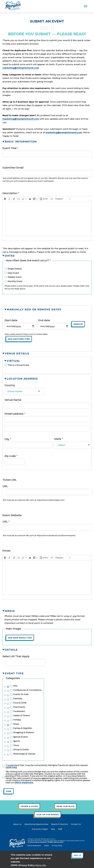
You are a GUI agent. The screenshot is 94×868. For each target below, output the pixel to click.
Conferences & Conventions (27, 690)
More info (41, 865)
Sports (17, 741)
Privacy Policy (27, 865)
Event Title (9, 148)
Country (10, 385)
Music (16, 724)
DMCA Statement (24, 783)
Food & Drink (20, 703)
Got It (78, 855)
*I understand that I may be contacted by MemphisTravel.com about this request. (47, 766)
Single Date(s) (15, 269)
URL (5, 486)
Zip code (10, 456)
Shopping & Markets (24, 733)
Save (9, 791)
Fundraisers (19, 711)
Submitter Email (13, 168)
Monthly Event (15, 281)
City (7, 439)
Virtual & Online (21, 750)
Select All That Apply (16, 656)
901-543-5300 (59, 842)
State (58, 439)
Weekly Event (15, 277)
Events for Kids (21, 694)
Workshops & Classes (24, 754)
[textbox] (47, 219)
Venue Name (13, 400)
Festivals (18, 699)
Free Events (19, 707)
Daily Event (13, 273)
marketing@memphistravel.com (21, 68)
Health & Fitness (22, 716)
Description (10, 193)
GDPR (14, 865)
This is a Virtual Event (18, 365)
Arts (15, 686)
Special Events (21, 737)
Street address (14, 414)
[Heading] (63, 199)
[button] (47, 142)
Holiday (17, 720)
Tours (16, 745)
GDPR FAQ (11, 767)
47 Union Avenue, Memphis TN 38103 (40, 842)
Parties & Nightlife (22, 728)
